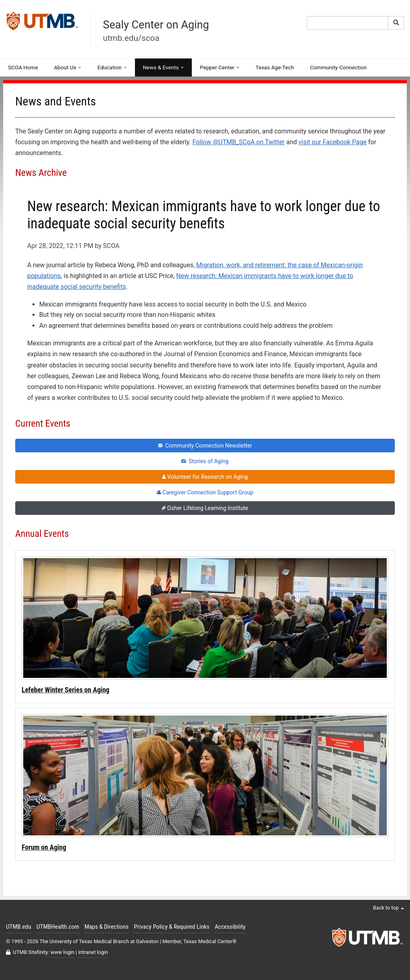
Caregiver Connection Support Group (205, 492)
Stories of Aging (205, 461)
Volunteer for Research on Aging (205, 477)
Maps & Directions (107, 927)
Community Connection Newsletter (205, 446)
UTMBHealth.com (58, 927)
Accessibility (230, 927)
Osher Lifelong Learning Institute (205, 508)
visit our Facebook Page (333, 142)
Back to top (388, 908)
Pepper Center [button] (220, 67)
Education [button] (112, 67)
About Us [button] (68, 67)
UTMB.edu (19, 927)
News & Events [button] (164, 67)
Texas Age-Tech (275, 67)
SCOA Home (23, 67)
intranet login (93, 952)
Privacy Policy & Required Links (172, 927)
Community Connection (338, 67)
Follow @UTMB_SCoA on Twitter (238, 142)
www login (62, 952)
